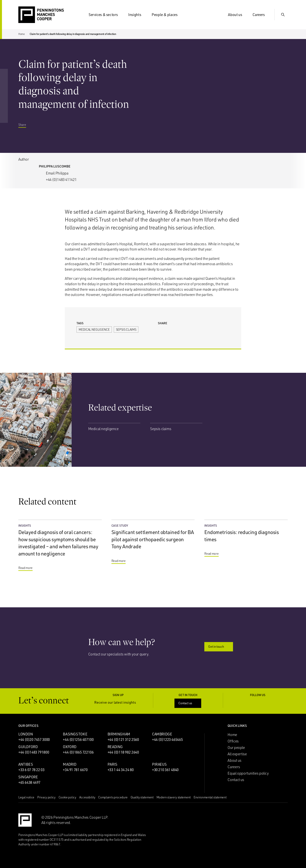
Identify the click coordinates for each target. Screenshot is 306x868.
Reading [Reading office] (115, 747)
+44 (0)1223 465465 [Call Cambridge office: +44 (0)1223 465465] (167, 740)
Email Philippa (57, 173)
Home (22, 34)
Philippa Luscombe (55, 166)
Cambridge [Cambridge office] (162, 734)
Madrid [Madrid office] (70, 764)
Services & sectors (105, 15)
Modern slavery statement (174, 797)
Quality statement (142, 797)
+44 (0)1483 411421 (61, 180)
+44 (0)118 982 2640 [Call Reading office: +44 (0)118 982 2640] (123, 752)
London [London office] (26, 734)
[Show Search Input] (283, 15)
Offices (233, 741)
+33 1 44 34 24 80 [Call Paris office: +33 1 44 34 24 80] (121, 770)
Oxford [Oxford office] (70, 747)
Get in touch (219, 647)
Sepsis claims (126, 329)
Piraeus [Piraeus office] (159, 764)
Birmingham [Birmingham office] (119, 734)
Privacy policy (46, 797)
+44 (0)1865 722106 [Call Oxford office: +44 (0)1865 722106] (78, 752)
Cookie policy (67, 797)
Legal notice (26, 797)
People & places (167, 15)
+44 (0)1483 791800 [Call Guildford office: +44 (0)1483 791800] (34, 752)
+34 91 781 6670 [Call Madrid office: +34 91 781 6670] (75, 770)
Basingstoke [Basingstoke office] (75, 734)
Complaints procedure (113, 797)
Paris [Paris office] (112, 764)
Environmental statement (210, 797)
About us (237, 15)
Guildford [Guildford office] (28, 747)
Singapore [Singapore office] (28, 777)
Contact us (188, 703)
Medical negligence (94, 329)
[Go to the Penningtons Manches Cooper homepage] (41, 15)
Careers (261, 15)
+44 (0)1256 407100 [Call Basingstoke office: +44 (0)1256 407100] (78, 740)
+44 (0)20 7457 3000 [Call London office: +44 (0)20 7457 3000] (34, 740)
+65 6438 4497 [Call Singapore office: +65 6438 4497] (29, 782)
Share (25, 131)
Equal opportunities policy (248, 773)
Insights (137, 15)
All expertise (237, 754)
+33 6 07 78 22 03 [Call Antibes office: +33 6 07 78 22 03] (31, 770)
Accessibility (87, 797)
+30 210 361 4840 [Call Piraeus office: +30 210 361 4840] (165, 770)
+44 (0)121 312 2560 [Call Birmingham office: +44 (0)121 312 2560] (123, 740)
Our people (236, 748)
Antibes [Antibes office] (26, 764)
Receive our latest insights (118, 702)
